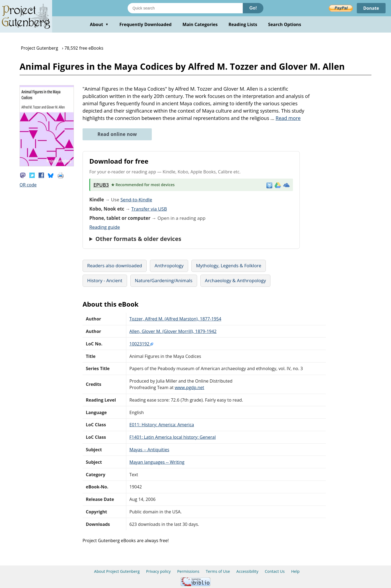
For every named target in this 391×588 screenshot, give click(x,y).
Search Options (285, 24)
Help (295, 571)
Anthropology (169, 266)
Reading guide (105, 227)
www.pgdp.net (189, 387)
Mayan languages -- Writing (157, 462)
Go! (253, 8)
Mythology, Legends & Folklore (229, 266)
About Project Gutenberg (117, 571)
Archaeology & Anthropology (236, 280)
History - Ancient (105, 280)
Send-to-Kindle (136, 200)
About (99, 24)
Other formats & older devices (138, 239)
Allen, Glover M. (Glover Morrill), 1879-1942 (173, 331)
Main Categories (200, 24)
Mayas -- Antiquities (149, 450)
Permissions (188, 571)
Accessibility (247, 571)
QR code (28, 185)
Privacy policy (158, 571)
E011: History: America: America (162, 425)
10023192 (141, 344)
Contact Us (275, 571)
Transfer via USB (149, 209)
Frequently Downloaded (146, 24)
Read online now (117, 134)
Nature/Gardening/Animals (164, 280)
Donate (371, 8)
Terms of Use (218, 571)
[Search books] (185, 8)
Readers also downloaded (115, 266)
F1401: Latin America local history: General (173, 437)
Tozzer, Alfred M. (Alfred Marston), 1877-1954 (175, 319)
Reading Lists (243, 24)
